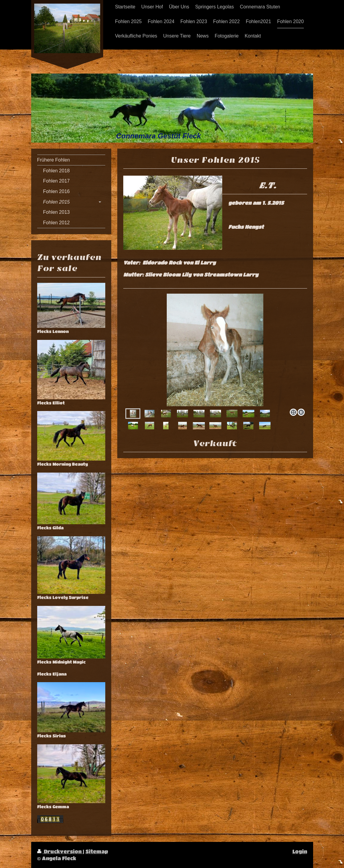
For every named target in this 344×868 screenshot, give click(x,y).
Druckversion (60, 851)
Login (300, 851)
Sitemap (97, 851)
